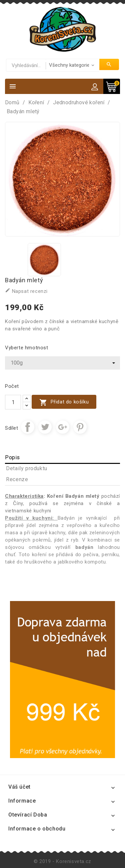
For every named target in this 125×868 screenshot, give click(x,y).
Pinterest (80, 427)
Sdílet (28, 427)
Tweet (45, 427)
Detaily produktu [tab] (27, 468)
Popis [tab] (12, 457)
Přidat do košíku (64, 402)
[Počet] (13, 402)
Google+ (63, 427)
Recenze (17, 479)
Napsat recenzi (26, 291)
